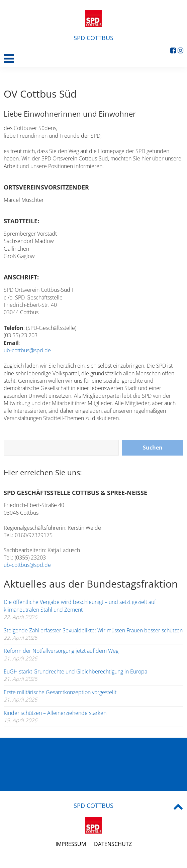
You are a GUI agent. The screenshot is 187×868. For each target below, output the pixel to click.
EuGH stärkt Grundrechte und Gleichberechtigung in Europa (75, 671)
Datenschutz (113, 844)
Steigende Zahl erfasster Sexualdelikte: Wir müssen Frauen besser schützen (93, 630)
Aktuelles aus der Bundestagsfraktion (91, 584)
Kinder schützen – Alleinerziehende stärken (55, 713)
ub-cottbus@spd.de (27, 350)
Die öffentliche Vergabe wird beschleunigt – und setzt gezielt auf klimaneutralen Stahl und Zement (80, 606)
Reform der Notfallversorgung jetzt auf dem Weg (61, 651)
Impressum (71, 844)
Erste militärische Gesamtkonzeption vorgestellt (60, 692)
